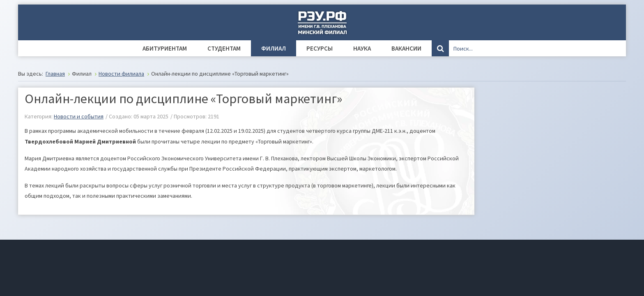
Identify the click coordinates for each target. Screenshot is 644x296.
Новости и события (79, 116)
